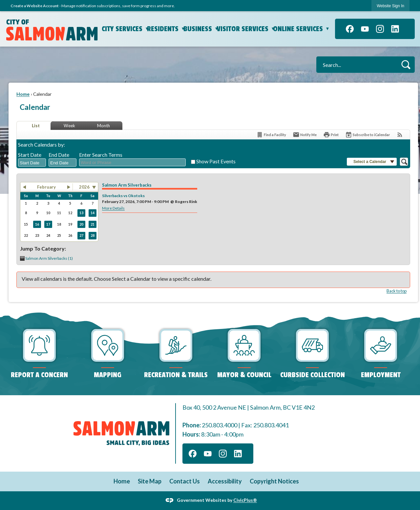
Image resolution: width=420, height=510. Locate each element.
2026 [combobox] (84, 187)
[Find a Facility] (271, 135)
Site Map (150, 481)
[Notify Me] (305, 135)
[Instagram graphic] (380, 29)
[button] (406, 64)
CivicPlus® (245, 500)
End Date (59, 155)
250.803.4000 (220, 425)
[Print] (331, 135)
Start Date (30, 155)
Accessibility (225, 481)
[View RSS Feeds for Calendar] (400, 135)
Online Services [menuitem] (302, 29)
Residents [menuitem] (167, 29)
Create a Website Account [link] (35, 6)
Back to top (397, 291)
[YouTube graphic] (365, 29)
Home (23, 94)
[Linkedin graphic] (395, 29)
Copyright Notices (274, 481)
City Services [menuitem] (126, 29)
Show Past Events (216, 161)
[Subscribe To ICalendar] (367, 135)
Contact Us (185, 481)
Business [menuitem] (201, 29)
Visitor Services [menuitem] (247, 29)
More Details (113, 208)
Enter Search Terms (101, 155)
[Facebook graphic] (350, 29)
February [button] (46, 187)
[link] (390, 6)
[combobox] (32, 163)
